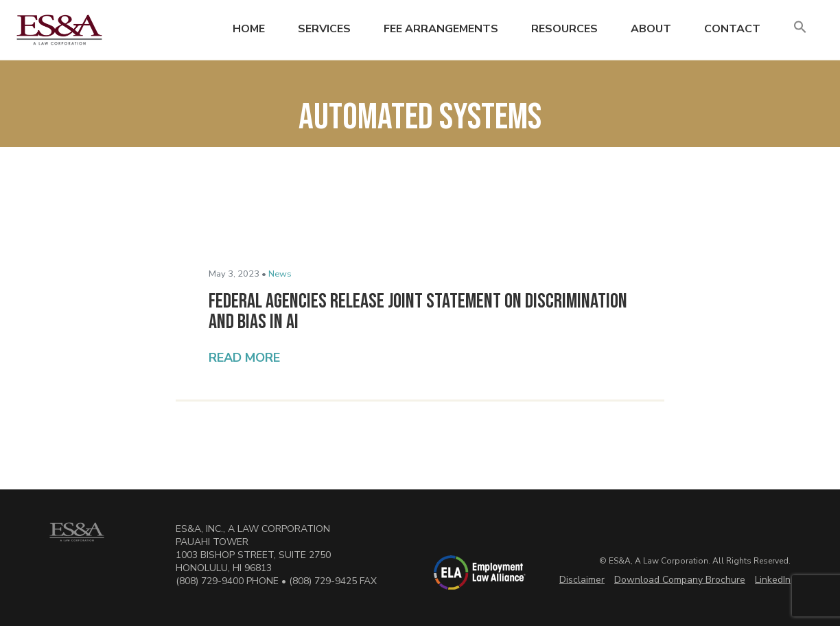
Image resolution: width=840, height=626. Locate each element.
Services (324, 29)
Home (249, 29)
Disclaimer (582, 580)
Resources (564, 29)
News (280, 274)
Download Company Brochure (680, 580)
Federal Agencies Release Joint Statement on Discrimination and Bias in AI (418, 312)
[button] (800, 28)
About (651, 29)
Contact (732, 29)
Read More (244, 358)
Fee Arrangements (441, 29)
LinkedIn (773, 580)
